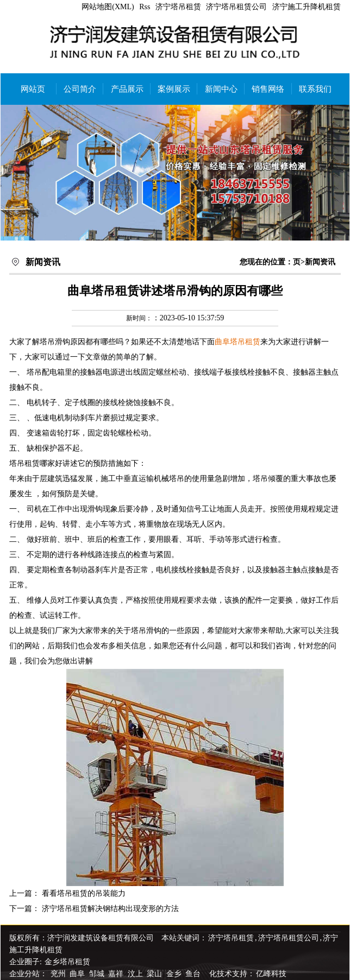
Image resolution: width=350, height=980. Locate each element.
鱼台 (194, 974)
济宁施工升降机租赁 (307, 7)
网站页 (33, 89)
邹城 (98, 974)
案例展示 (174, 89)
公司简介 (80, 89)
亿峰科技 (271, 974)
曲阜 (78, 974)
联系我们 (315, 89)
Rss (145, 7)
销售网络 (268, 89)
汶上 (136, 974)
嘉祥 (117, 974)
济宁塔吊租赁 (178, 7)
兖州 (59, 974)
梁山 (155, 974)
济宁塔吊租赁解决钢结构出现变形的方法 (110, 909)
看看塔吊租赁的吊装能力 (84, 893)
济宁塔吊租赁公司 (236, 7)
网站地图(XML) (108, 7)
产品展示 (127, 89)
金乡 (175, 974)
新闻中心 (221, 89)
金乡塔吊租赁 (67, 962)
